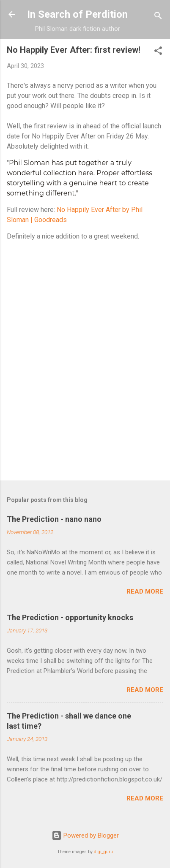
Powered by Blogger (85, 835)
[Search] (158, 17)
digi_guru (103, 852)
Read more (145, 591)
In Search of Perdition (77, 14)
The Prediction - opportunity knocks (70, 617)
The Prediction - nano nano (54, 519)
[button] (158, 52)
